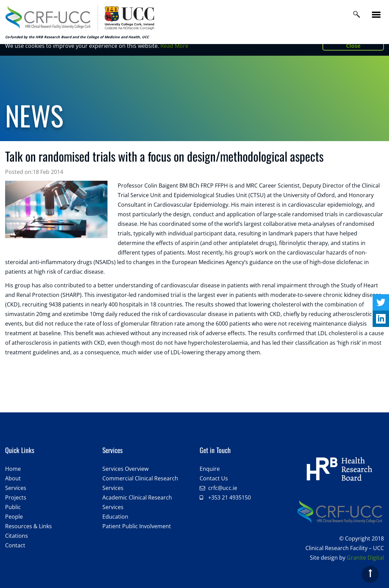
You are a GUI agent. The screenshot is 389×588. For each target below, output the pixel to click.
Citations (17, 536)
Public (13, 507)
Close (353, 46)
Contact (15, 545)
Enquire (210, 469)
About (13, 478)
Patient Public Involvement (137, 526)
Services (16, 488)
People (14, 517)
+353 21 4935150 (229, 497)
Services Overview (125, 469)
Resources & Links (28, 526)
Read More (174, 46)
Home (13, 469)
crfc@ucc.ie (223, 488)
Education (115, 517)
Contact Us (214, 478)
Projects (16, 497)
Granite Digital (365, 558)
